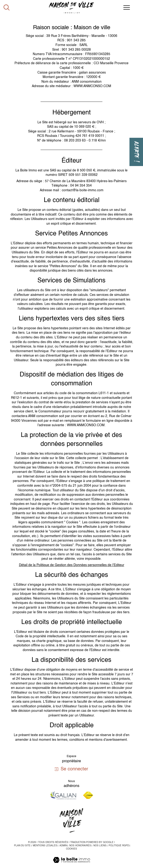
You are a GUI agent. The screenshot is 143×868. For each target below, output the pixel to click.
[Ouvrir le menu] (127, 7)
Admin (63, 846)
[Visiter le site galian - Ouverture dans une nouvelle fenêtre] (63, 795)
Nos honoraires (80, 846)
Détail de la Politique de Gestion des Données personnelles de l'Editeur (72, 565)
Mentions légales (45, 846)
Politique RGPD (119, 846)
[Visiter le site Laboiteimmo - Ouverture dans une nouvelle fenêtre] (71, 865)
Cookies (71, 849)
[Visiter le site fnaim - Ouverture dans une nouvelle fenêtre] (88, 795)
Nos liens (100, 846)
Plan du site (22, 846)
